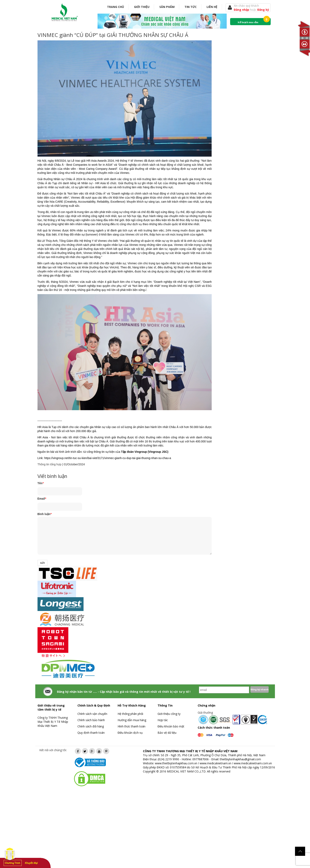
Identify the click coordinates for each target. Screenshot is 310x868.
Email (42, 499)
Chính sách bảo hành (91, 720)
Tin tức (191, 7)
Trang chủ (116, 7)
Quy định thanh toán (91, 733)
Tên (41, 483)
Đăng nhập (242, 10)
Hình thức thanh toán (131, 726)
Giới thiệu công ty (169, 714)
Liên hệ (212, 7)
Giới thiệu (142, 7)
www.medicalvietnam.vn (216, 763)
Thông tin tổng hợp (49, 464)
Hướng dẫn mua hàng (132, 720)
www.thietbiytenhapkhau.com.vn (176, 763)
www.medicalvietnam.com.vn (253, 763)
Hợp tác (163, 720)
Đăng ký (263, 10)
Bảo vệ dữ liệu (167, 733)
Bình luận (45, 514)
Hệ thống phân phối (130, 714)
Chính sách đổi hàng (91, 726)
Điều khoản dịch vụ (130, 733)
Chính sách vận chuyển (92, 714)
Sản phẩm (167, 7)
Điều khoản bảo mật (171, 726)
